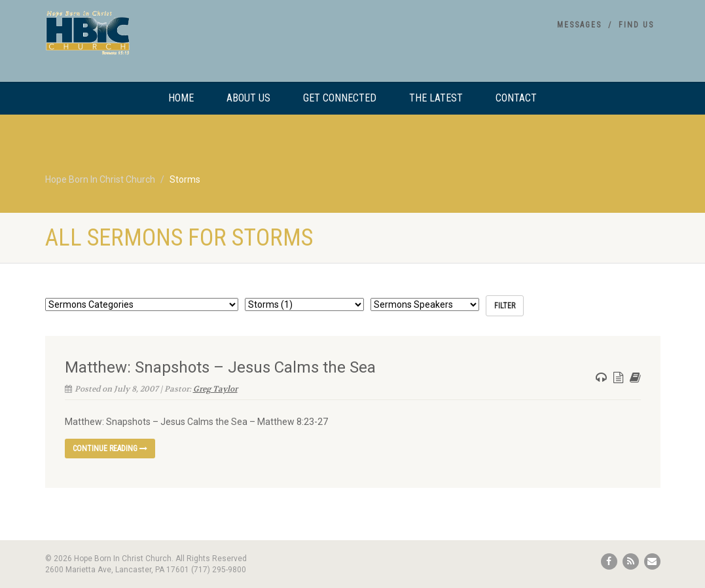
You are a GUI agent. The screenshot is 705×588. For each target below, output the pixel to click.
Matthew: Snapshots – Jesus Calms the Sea (220, 367)
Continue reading (110, 449)
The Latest (436, 98)
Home (181, 98)
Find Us (636, 25)
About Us (248, 98)
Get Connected (340, 98)
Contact (516, 98)
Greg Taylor (215, 389)
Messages (579, 25)
